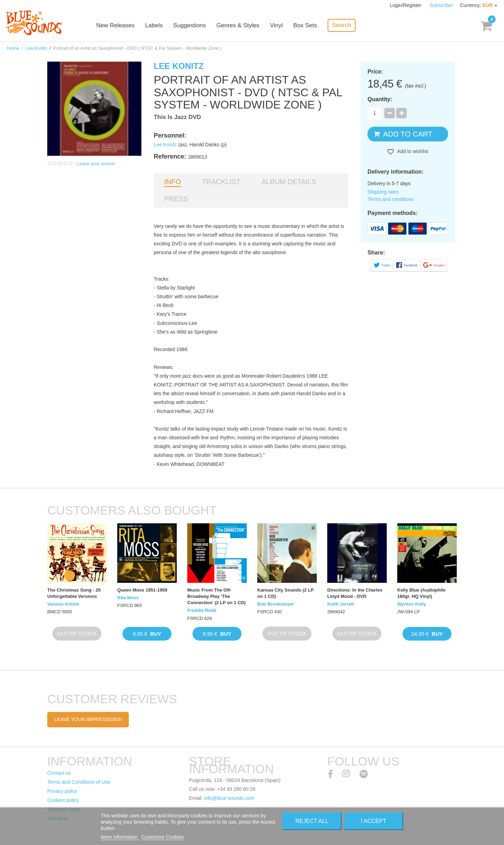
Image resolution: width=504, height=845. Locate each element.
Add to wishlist (412, 151)
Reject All (312, 821)
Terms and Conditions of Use (79, 782)
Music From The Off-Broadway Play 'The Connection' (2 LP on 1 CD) (216, 596)
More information (120, 837)
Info (173, 182)
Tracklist (221, 182)
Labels (154, 25)
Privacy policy (62, 791)
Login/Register (406, 5)
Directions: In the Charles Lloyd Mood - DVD (355, 593)
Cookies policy (63, 800)
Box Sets (305, 25)
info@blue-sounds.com (229, 798)
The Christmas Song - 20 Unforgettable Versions (74, 593)
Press (176, 199)
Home (13, 48)
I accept (374, 821)
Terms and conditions (391, 199)
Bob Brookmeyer (276, 604)
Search (342, 25)
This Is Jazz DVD (177, 117)
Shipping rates (383, 192)
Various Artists (63, 604)
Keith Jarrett (341, 604)
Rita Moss (128, 598)
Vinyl (276, 25)
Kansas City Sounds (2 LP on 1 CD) (285, 593)
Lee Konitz (36, 48)
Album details (289, 182)
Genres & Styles (238, 25)
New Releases (115, 25)
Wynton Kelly (412, 604)
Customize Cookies (163, 837)
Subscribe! (441, 5)
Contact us (59, 773)
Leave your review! (96, 164)
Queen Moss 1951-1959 (142, 590)
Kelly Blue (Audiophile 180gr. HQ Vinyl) (421, 593)
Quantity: (380, 99)
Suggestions (190, 25)
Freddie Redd (202, 610)
